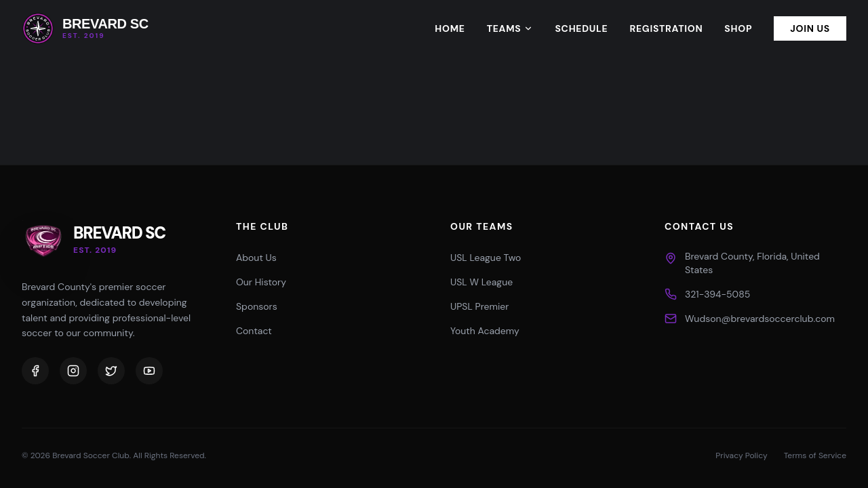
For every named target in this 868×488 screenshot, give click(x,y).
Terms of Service (815, 455)
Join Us (810, 28)
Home (450, 28)
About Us (256, 258)
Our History (261, 282)
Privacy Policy (741, 455)
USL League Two (486, 258)
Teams (510, 28)
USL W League (481, 282)
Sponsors (257, 306)
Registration (666, 28)
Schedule (581, 28)
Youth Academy (485, 331)
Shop (738, 28)
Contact (254, 331)
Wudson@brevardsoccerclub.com (760, 319)
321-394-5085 (717, 294)
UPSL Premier (479, 306)
